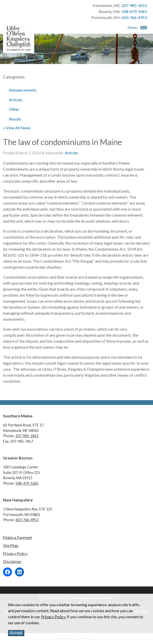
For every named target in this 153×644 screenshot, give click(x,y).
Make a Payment (17, 537)
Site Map (11, 545)
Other (14, 109)
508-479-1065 (134, 11)
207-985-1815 (134, 5)
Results (15, 119)
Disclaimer (12, 561)
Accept (16, 633)
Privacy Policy (15, 553)
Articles (16, 100)
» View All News (17, 128)
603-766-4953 (134, 17)
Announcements (23, 90)
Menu (133, 27)
